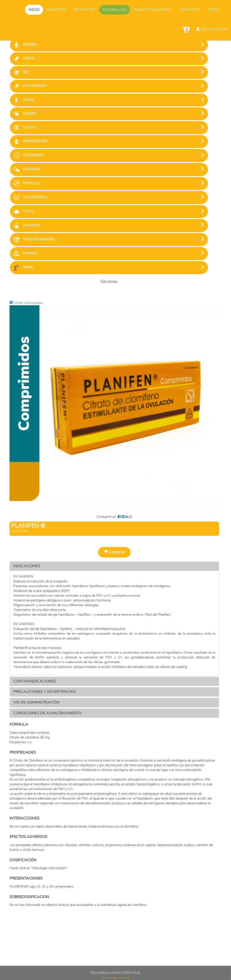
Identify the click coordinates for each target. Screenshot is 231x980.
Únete (214, 10)
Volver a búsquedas (26, 303)
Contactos (189, 10)
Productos (84, 10)
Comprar (114, 552)
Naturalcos (115, 10)
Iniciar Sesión (212, 29)
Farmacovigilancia (153, 10)
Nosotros (56, 10)
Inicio (34, 10)
